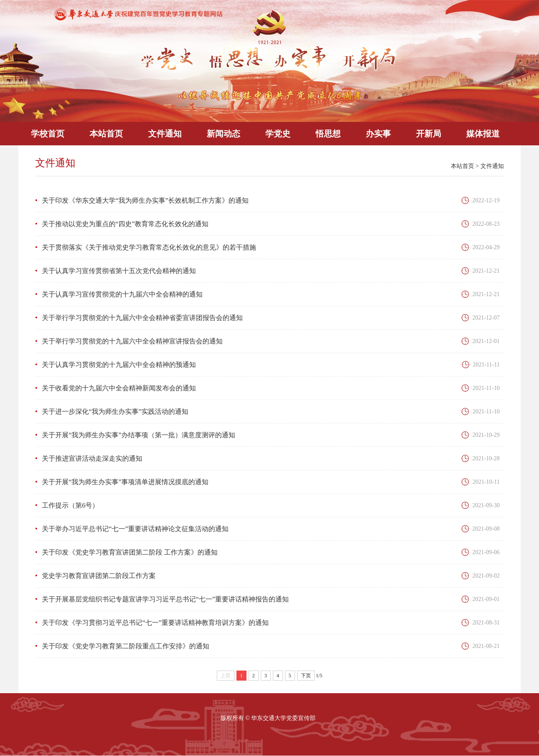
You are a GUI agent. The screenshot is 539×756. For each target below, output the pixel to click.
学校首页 (48, 134)
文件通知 (165, 134)
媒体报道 (483, 134)
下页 (306, 676)
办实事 (378, 134)
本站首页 (106, 134)
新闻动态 (223, 134)
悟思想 (328, 134)
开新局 (429, 134)
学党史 (278, 134)
